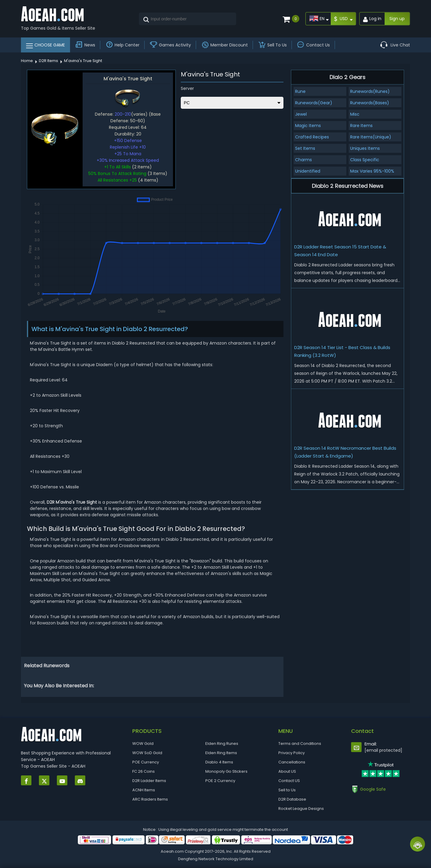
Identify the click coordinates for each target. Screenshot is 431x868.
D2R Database (292, 799)
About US (287, 771)
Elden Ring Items (221, 753)
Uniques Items (365, 148)
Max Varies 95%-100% (372, 171)
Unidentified (308, 171)
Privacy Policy (292, 753)
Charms (303, 160)
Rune (300, 91)
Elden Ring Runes (222, 744)
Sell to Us (287, 790)
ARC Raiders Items (150, 799)
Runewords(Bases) (370, 103)
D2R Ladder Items (149, 781)
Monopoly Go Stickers (226, 771)
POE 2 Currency (220, 781)
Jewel (301, 114)
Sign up (397, 19)
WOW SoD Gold (147, 753)
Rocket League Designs (301, 809)
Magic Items (308, 126)
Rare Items (361, 126)
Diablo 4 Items (219, 762)
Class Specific (365, 160)
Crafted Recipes (312, 137)
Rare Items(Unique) (371, 137)
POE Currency (146, 762)
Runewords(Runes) (370, 91)
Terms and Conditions (300, 744)
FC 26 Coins (144, 771)
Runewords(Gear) (314, 103)
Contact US (289, 781)
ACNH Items (144, 790)
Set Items (305, 148)
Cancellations (292, 762)
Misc (355, 114)
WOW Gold (143, 744)
